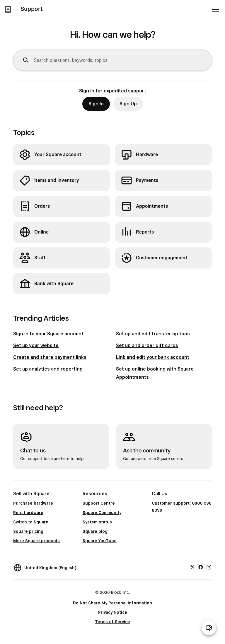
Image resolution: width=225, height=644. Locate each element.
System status (97, 522)
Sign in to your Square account (48, 334)
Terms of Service (112, 622)
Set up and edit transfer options (153, 334)
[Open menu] (216, 9)
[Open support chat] (209, 628)
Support (32, 9)
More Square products (36, 541)
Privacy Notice (113, 612)
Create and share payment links (50, 357)
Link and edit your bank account (153, 357)
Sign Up (128, 104)
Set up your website (36, 345)
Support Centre (99, 503)
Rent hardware (28, 513)
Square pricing (28, 531)
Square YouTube (100, 541)
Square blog (95, 531)
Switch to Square (31, 522)
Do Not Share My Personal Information (112, 603)
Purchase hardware (33, 503)
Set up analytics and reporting (48, 369)
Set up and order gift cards (147, 345)
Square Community (102, 513)
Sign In (96, 104)
